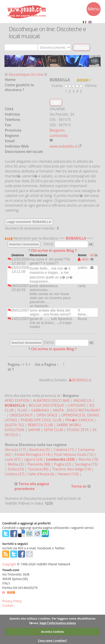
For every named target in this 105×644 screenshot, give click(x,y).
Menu (94, 10)
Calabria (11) (64, 450)
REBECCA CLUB (40, 425)
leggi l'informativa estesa (58, 623)
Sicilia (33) (16, 469)
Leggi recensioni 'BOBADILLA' (29, 222)
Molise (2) (16, 464)
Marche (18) (88, 459)
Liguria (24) (34, 459)
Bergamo (57, 130)
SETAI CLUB (54, 430)
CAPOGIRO (77, 405)
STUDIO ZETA (78, 430)
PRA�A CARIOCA (79, 420)
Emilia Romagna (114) (33, 454)
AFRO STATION (17, 400)
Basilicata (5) (40, 450)
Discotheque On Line (26, 74)
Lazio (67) (13, 459)
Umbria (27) (15, 474)
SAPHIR (34, 430)
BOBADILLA (76, 238)
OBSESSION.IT (21, 415)
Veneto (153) (69, 474)
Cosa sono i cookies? (52, 640)
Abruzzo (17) (16, 450)
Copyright (9, 564)
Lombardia (59, 136)
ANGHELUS (82, 400)
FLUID (22, 410)
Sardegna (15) (86, 464)
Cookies (8, 605)
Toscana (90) (38, 469)
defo (83, 259)
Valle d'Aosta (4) (42, 474)
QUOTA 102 (14, 425)
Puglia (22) (63, 464)
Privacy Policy (12, 601)
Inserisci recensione (24, 244)
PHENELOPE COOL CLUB (41, 420)
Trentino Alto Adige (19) (72, 469)
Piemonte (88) (39, 464)
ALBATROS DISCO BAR (51, 400)
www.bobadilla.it (63, 146)
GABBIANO (40, 410)
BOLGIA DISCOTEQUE (47, 405)
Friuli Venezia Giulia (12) (74, 454)
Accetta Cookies (52, 632)
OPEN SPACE (47, 415)
